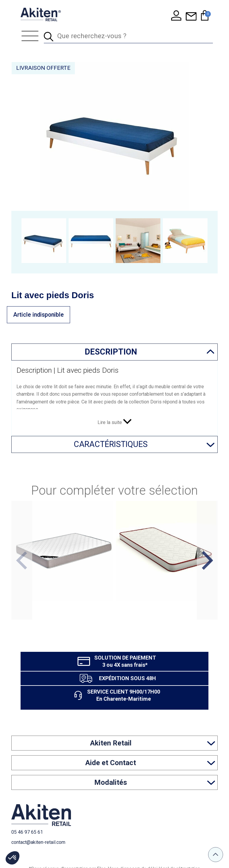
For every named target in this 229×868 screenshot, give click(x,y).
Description (111, 352)
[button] (13, 858)
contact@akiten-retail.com (38, 842)
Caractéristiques (111, 444)
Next (207, 560)
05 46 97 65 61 (27, 832)
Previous (22, 560)
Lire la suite (114, 422)
